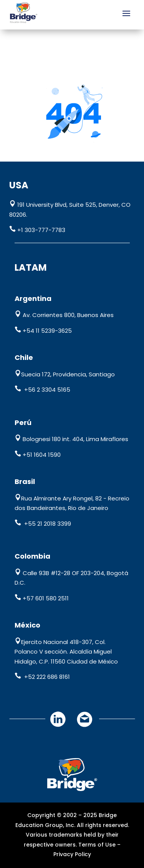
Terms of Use (97, 845)
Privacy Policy (72, 854)
